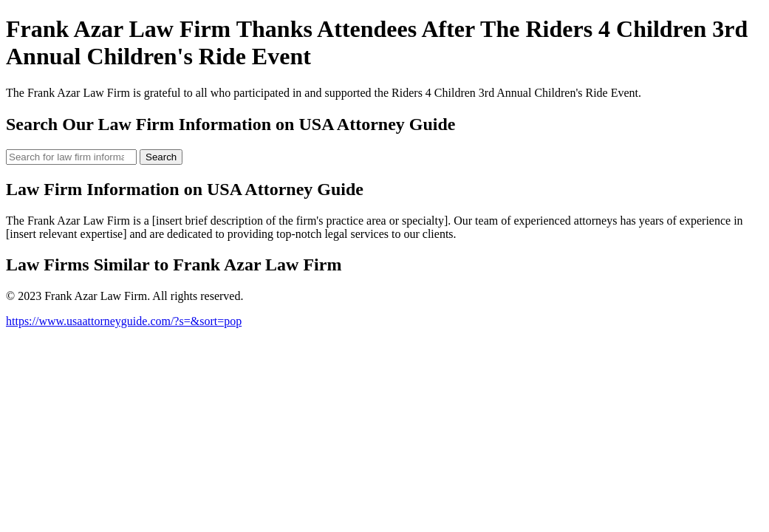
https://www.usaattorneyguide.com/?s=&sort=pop (124, 321)
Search (161, 157)
